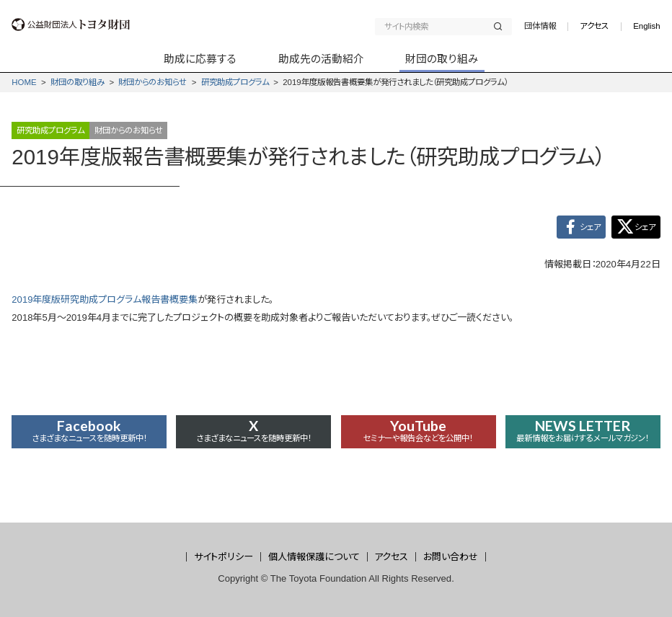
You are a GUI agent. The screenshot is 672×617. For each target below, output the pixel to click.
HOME (24, 82)
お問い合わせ (451, 557)
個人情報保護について (314, 557)
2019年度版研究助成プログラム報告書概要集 (105, 301)
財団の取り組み (78, 82)
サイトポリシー (224, 557)
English (647, 26)
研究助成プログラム (235, 82)
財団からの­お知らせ (152, 82)
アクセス (594, 26)
